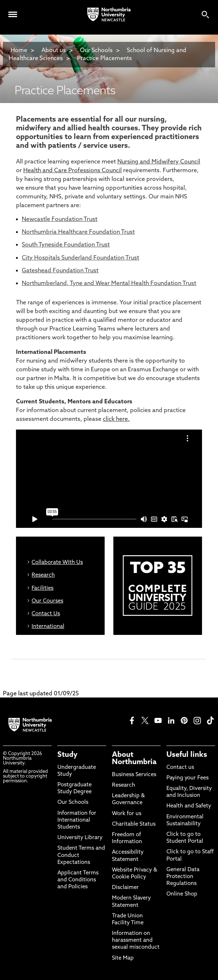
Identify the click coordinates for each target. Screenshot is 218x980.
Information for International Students (77, 820)
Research (43, 575)
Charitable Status (134, 824)
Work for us (127, 814)
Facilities (43, 588)
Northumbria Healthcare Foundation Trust (78, 232)
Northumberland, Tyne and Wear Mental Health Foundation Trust (109, 284)
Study (67, 755)
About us (54, 51)
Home (19, 51)
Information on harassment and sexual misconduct (136, 941)
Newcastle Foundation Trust (60, 220)
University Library (80, 838)
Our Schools (96, 51)
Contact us (180, 768)
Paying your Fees (187, 778)
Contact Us (46, 614)
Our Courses (47, 601)
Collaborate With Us (57, 563)
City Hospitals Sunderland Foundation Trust (80, 258)
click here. (116, 419)
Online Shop (182, 894)
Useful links (187, 755)
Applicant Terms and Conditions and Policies (78, 880)
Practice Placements (104, 59)
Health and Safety (189, 806)
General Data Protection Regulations (183, 877)
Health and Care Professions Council (72, 171)
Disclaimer (125, 888)
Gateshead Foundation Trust (60, 271)
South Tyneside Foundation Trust (66, 245)
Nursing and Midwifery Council (159, 162)
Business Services (134, 775)
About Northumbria (134, 759)
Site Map (123, 958)
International (48, 627)
